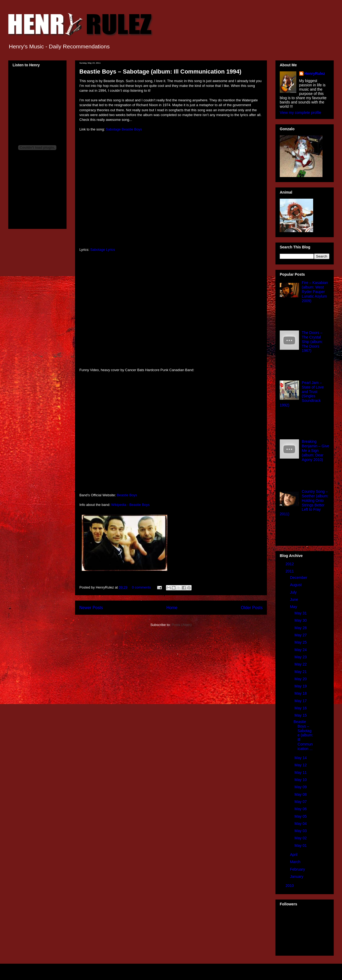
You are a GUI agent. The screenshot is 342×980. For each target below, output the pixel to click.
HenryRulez (315, 74)
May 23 (301, 657)
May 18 (301, 693)
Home (172, 608)
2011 (290, 571)
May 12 (301, 765)
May (294, 607)
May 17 (301, 701)
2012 (290, 564)
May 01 (301, 846)
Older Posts (252, 608)
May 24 (301, 650)
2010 (290, 886)
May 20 (301, 679)
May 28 (301, 628)
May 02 (301, 838)
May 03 (301, 831)
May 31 (301, 613)
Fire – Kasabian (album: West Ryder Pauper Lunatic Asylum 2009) (315, 292)
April (294, 855)
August (296, 585)
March (296, 862)
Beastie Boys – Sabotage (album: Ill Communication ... (303, 735)
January (297, 877)
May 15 (301, 715)
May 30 (301, 620)
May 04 (301, 824)
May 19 (301, 686)
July (294, 592)
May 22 (301, 664)
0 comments (141, 587)
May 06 (301, 809)
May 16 (301, 708)
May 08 (301, 794)
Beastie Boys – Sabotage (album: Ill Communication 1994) (160, 72)
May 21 (301, 672)
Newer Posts (91, 608)
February (298, 869)
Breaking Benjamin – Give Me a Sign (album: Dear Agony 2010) (316, 450)
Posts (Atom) (182, 625)
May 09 (301, 787)
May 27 (301, 635)
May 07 (301, 802)
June (294, 599)
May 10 (301, 780)
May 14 (301, 758)
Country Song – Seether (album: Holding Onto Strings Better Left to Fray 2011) (304, 503)
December (299, 578)
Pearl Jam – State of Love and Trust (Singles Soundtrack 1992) (302, 394)
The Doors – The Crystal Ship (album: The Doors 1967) (312, 342)
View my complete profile (300, 113)
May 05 (301, 816)
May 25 (301, 642)
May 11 (301, 773)
